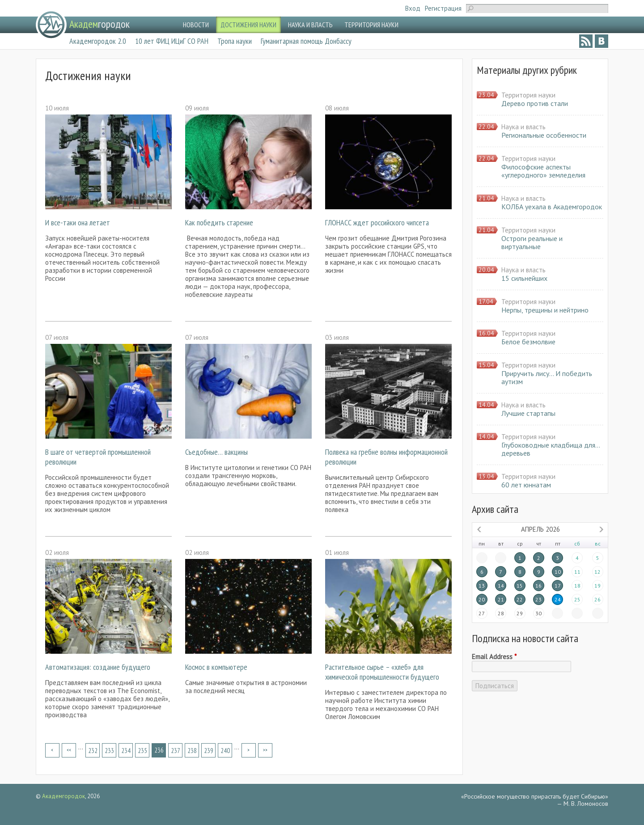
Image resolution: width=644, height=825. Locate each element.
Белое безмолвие (528, 342)
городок (100, 24)
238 (192, 751)
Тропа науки (235, 41)
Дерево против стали (535, 103)
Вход (413, 8)
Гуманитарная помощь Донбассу (306, 41)
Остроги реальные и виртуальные (532, 242)
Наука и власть (523, 127)
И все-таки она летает (78, 222)
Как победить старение (219, 222)
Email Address (494, 657)
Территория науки (528, 95)
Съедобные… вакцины (216, 452)
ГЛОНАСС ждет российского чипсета (377, 222)
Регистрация (443, 8)
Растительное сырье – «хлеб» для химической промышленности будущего (382, 672)
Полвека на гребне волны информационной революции (386, 457)
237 (176, 751)
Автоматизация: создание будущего (98, 667)
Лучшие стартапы (528, 413)
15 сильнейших (524, 278)
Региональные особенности (544, 135)
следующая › (249, 750)
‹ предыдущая (69, 750)
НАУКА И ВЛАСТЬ (310, 25)
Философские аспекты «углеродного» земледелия (543, 171)
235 (142, 751)
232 (93, 751)
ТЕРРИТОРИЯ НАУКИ (371, 25)
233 (109, 751)
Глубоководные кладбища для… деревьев (551, 449)
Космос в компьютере (216, 667)
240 (225, 751)
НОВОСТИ (196, 25)
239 (209, 751)
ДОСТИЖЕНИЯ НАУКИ (248, 25)
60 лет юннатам (526, 485)
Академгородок (64, 796)
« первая (52, 750)
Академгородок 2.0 (98, 41)
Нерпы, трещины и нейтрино (545, 310)
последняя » (265, 750)
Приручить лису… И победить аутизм (547, 377)
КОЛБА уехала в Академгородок (552, 207)
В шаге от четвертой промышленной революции (98, 457)
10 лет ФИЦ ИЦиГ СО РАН (172, 41)
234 (126, 751)
